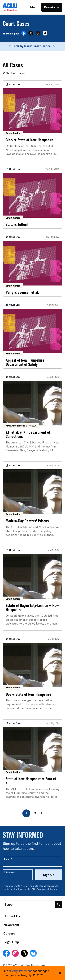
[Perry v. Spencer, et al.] (32, 265)
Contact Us (12, 916)
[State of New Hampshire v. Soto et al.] (32, 762)
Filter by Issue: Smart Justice (32, 46)
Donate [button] (50, 7)
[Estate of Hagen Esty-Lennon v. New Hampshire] (32, 588)
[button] (38, 34)
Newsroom (11, 925)
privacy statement (49, 889)
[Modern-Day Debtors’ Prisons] (32, 502)
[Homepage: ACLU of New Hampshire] (15, 7)
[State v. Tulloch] (32, 197)
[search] (59, 904)
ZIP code (10, 872)
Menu (34, 7)
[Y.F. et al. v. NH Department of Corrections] (32, 415)
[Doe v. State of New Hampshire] (32, 675)
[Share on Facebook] (24, 34)
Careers (9, 933)
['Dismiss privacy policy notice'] (60, 973)
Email (8, 859)
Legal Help (11, 942)
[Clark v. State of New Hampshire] (32, 121)
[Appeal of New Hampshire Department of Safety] (32, 335)
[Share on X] (31, 34)
